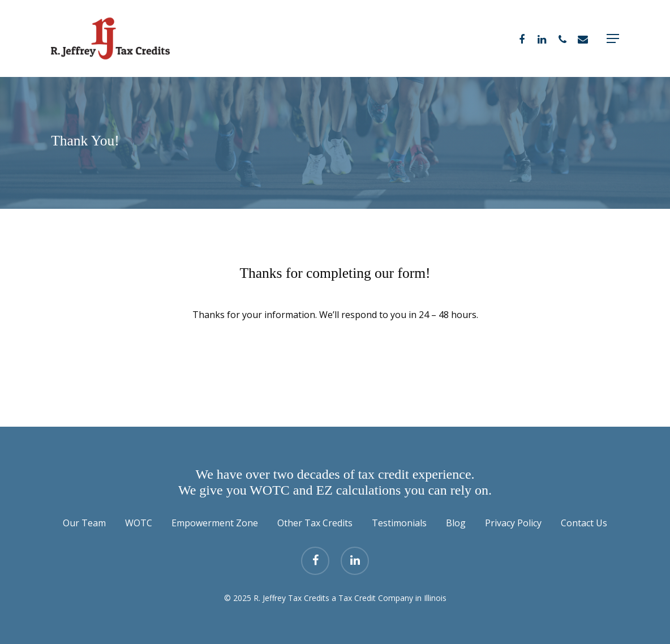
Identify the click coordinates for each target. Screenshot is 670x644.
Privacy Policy (513, 523)
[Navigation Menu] (613, 38)
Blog (456, 523)
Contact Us (584, 523)
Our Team (84, 523)
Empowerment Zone (215, 523)
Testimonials (399, 523)
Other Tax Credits (315, 523)
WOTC (139, 523)
